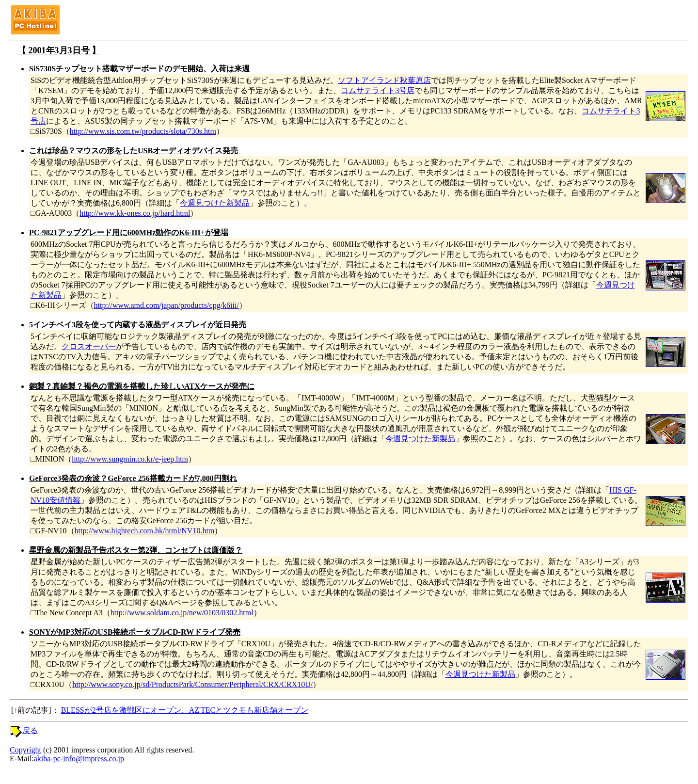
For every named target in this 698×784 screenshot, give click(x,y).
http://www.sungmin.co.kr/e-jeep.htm (130, 459)
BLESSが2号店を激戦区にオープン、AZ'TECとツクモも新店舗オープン (185, 710)
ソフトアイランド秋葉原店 (384, 80)
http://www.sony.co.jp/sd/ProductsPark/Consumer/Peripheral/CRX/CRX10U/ (192, 684)
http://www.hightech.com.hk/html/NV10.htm (145, 531)
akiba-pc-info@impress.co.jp (79, 759)
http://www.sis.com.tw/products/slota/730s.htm (143, 131)
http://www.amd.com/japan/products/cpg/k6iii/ (167, 305)
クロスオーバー (89, 346)
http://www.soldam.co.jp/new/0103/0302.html (182, 613)
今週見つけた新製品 (215, 203)
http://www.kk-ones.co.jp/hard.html (135, 213)
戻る (30, 730)
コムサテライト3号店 (378, 90)
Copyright (25, 750)
